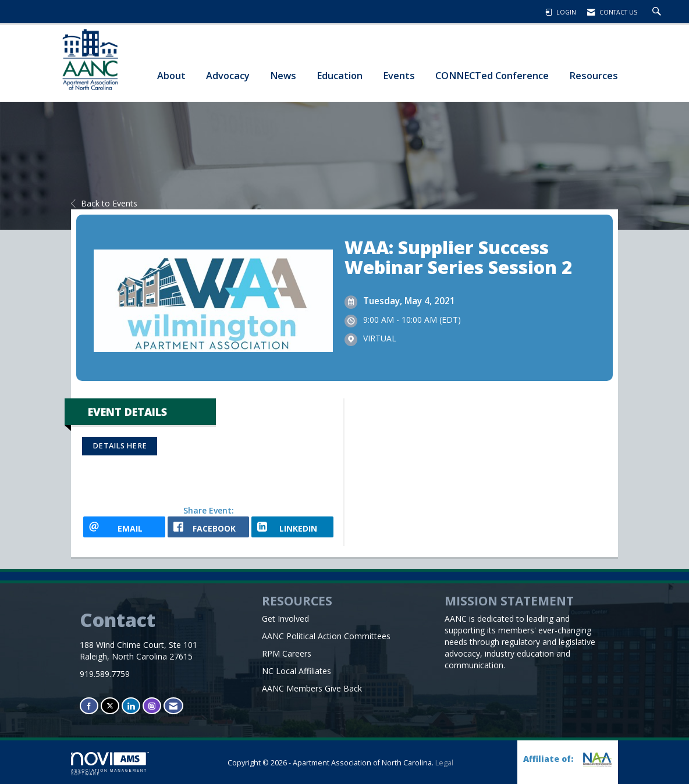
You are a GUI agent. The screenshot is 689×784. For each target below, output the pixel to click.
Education (340, 75)
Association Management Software (110, 764)
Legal (444, 763)
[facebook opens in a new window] (209, 527)
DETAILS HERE (120, 446)
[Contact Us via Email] (173, 706)
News (283, 75)
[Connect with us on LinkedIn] (131, 706)
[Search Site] (658, 12)
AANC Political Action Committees (326, 636)
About (171, 75)
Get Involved (285, 619)
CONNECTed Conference (492, 75)
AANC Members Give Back (312, 688)
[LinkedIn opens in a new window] (292, 527)
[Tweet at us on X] (110, 706)
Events (399, 75)
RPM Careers (287, 653)
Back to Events (104, 203)
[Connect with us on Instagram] (152, 706)
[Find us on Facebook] (89, 706)
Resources (594, 75)
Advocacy (228, 75)
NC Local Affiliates (296, 671)
